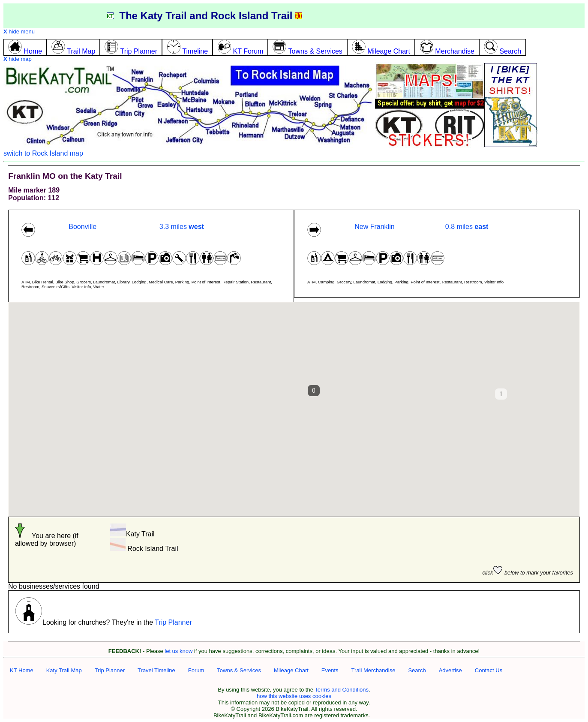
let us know (178, 651)
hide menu (19, 32)
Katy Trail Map (64, 670)
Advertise (450, 670)
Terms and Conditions (342, 690)
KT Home (22, 670)
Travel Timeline (156, 670)
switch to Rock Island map (43, 153)
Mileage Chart (291, 670)
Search (417, 670)
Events (330, 670)
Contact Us (489, 670)
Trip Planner (173, 622)
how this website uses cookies (294, 696)
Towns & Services (239, 670)
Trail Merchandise (373, 670)
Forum (196, 670)
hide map (18, 59)
